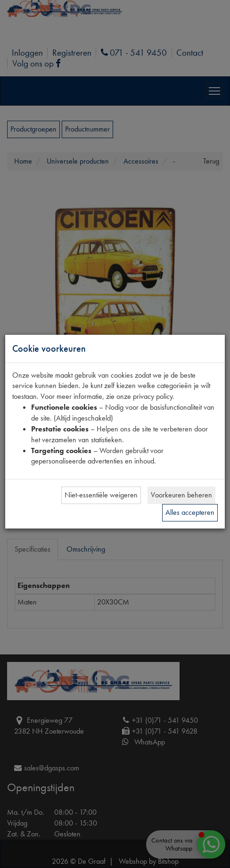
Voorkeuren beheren (181, 495)
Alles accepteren (190, 512)
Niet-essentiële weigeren (101, 495)
